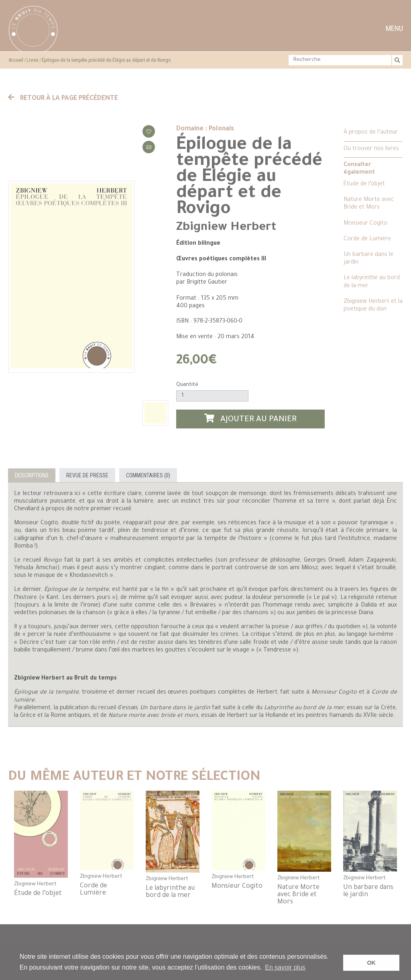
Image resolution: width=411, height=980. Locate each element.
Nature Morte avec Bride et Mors (369, 204)
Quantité (187, 385)
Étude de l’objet (364, 185)
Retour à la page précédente (63, 99)
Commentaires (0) (148, 475)
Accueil (16, 60)
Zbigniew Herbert (226, 228)
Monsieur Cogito (365, 224)
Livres (33, 60)
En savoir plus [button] (285, 967)
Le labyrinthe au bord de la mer (372, 282)
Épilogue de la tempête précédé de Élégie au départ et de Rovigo (106, 60)
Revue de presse (87, 475)
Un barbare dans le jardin (368, 259)
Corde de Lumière (367, 239)
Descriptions (32, 475)
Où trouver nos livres (371, 149)
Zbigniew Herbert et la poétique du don (373, 306)
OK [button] (371, 963)
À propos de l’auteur (371, 133)
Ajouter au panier (250, 419)
